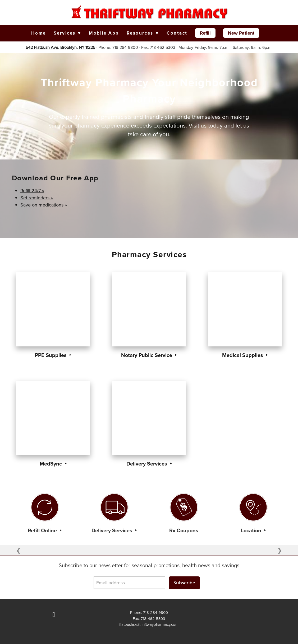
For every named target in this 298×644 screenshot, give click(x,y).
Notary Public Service (147, 355)
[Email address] (129, 583)
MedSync (51, 464)
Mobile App (104, 33)
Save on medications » (44, 205)
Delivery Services (147, 464)
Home (38, 33)
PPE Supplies (51, 355)
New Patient (241, 33)
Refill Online (43, 530)
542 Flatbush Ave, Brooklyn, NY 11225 (60, 47)
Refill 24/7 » (32, 191)
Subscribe (184, 583)
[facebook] (54, 615)
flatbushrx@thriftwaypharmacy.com (149, 624)
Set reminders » (37, 198)
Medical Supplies (243, 355)
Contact (177, 33)
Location (252, 530)
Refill (205, 33)
